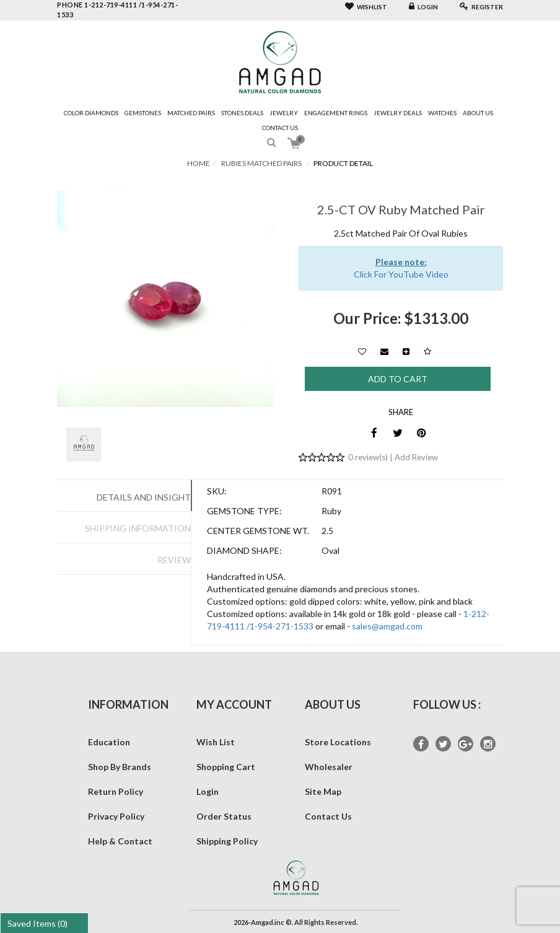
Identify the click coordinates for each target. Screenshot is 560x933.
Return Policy (116, 791)
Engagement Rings (336, 113)
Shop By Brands (120, 767)
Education (109, 742)
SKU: (217, 491)
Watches (442, 113)
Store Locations (338, 742)
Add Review (416, 457)
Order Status (224, 816)
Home (199, 163)
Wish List (216, 742)
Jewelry (284, 113)
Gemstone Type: (244, 511)
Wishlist (366, 7)
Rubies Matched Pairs (261, 163)
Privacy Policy (116, 816)
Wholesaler (329, 767)
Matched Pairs (191, 113)
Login (423, 7)
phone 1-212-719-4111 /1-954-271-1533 (117, 10)
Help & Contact (120, 841)
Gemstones (143, 113)
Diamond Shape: (244, 550)
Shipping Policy (227, 841)
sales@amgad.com (387, 626)
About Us (478, 113)
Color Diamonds (91, 113)
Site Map (323, 791)
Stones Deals (242, 113)
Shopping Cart (226, 767)
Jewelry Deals (398, 113)
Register (481, 7)
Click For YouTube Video (401, 274)
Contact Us (280, 128)
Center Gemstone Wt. (258, 531)
